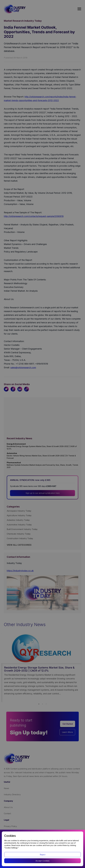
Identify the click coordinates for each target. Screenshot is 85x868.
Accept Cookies (42, 861)
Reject (43, 855)
